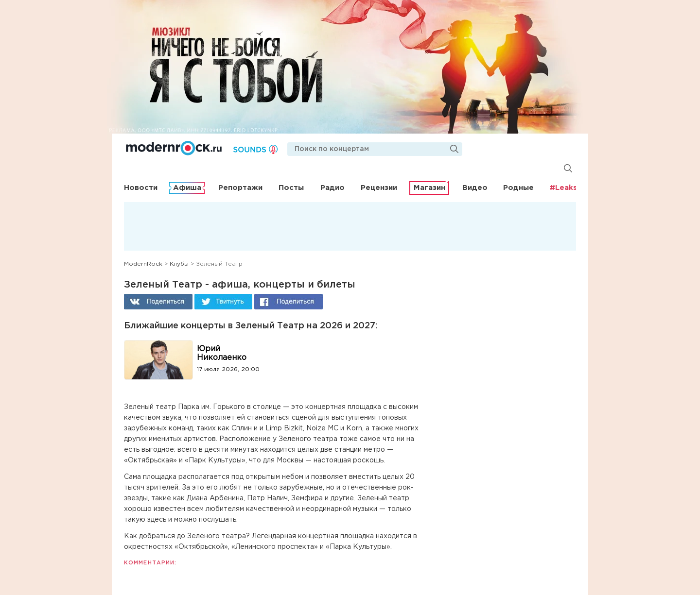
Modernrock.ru (174, 148)
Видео (475, 188)
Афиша (187, 188)
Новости (141, 188)
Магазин (429, 188)
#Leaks (563, 188)
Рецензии (379, 188)
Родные (518, 188)
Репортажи (240, 188)
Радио (332, 188)
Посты (291, 188)
